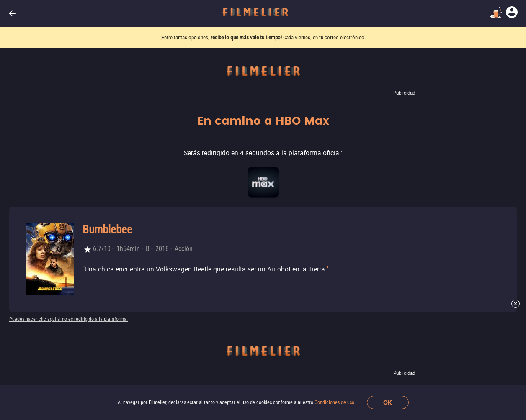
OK (388, 403)
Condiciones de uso (334, 402)
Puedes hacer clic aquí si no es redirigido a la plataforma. (68, 319)
